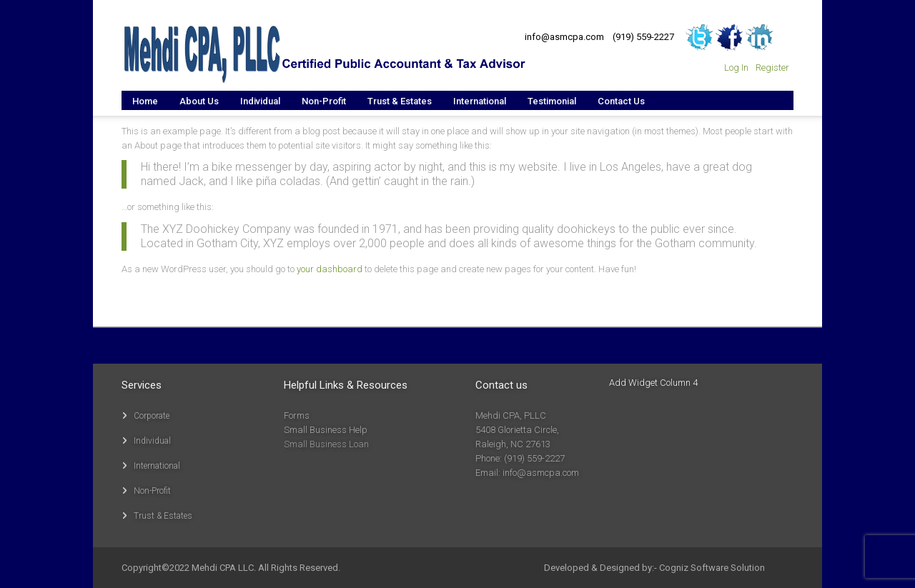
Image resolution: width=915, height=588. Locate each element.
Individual (152, 441)
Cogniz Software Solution (712, 568)
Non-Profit (152, 491)
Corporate (152, 416)
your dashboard (330, 269)
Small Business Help (326, 430)
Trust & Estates (163, 516)
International (157, 466)
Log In (736, 68)
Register (772, 68)
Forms (297, 415)
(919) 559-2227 (643, 37)
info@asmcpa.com (564, 37)
